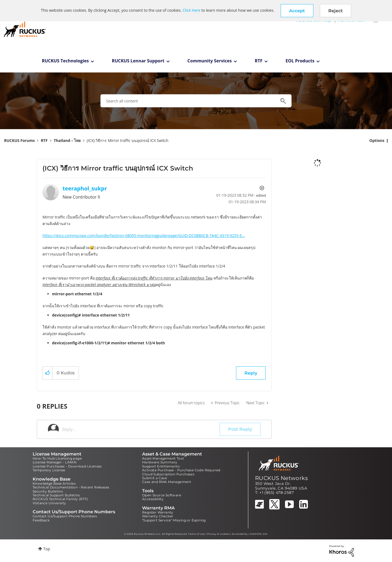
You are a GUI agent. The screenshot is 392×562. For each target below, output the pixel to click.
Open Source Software (162, 495)
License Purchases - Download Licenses (67, 466)
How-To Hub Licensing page (57, 458)
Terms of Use (196, 534)
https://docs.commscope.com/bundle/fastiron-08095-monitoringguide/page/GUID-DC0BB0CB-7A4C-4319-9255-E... (144, 236)
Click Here (192, 10)
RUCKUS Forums (19, 140)
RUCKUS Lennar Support (138, 61)
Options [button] (377, 140)
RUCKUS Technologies (65, 61)
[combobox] (196, 101)
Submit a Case (154, 478)
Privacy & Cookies (218, 534)
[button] (297, 11)
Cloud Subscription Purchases (168, 474)
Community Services (209, 61)
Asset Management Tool (163, 458)
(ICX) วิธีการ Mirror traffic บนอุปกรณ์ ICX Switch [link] (128, 140)
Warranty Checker (158, 516)
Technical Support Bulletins (56, 495)
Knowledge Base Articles (54, 483)
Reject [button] (336, 11)
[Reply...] (141, 429)
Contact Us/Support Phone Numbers (65, 516)
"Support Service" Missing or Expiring (174, 520)
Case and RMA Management (167, 482)
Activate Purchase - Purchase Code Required (181, 470)
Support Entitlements (161, 466)
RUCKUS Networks (281, 478)
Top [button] (47, 549)
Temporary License (49, 470)
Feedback (41, 520)
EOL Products (300, 61)
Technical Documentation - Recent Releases (71, 487)
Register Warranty (158, 512)
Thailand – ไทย (67, 140)
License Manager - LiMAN (55, 462)
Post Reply (240, 429)
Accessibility (153, 499)
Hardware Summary (160, 462)
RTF (259, 61)
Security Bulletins (48, 491)
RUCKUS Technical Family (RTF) (60, 499)
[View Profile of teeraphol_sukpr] (85, 188)
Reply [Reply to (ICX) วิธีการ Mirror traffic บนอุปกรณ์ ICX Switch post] (251, 373)
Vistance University (49, 503)
